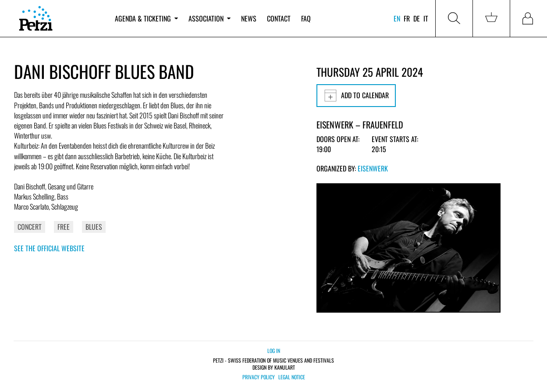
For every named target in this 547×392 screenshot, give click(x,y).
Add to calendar (356, 96)
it (426, 18)
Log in (274, 351)
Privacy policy (259, 377)
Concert (30, 227)
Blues (94, 227)
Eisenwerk (373, 168)
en (397, 18)
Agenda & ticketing (146, 18)
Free (64, 227)
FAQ (306, 18)
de (417, 18)
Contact (279, 18)
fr (407, 18)
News (249, 18)
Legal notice (292, 377)
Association (210, 18)
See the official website (49, 248)
